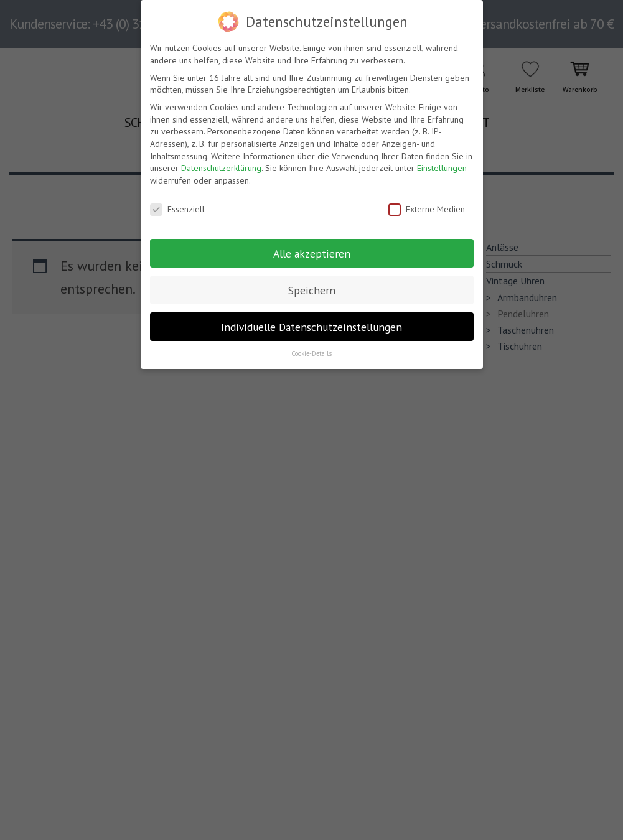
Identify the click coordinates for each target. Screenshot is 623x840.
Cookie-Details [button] (311, 353)
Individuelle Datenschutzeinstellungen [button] (311, 326)
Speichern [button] (312, 290)
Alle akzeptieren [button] (312, 253)
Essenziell (177, 209)
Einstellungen (442, 168)
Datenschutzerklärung (221, 168)
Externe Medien (427, 209)
